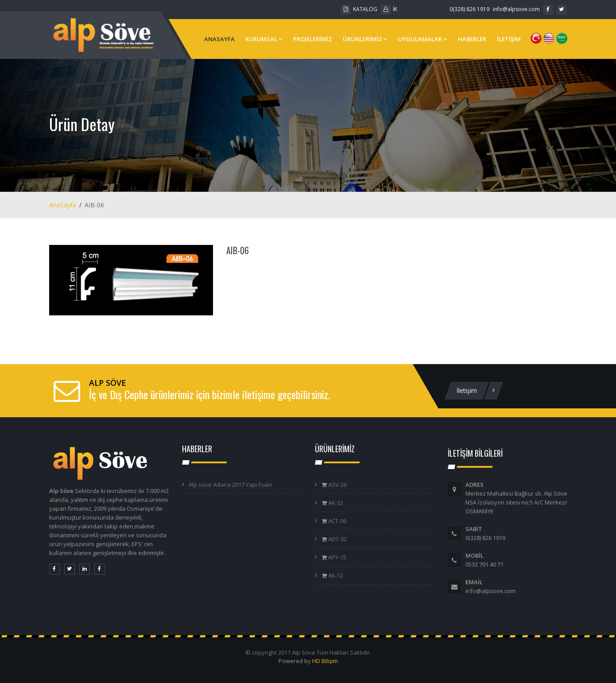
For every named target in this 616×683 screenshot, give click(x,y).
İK (389, 9)
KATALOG (359, 9)
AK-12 (335, 575)
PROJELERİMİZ (313, 39)
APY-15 (337, 557)
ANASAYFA (219, 39)
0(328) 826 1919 (469, 9)
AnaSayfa (63, 205)
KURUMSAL (264, 39)
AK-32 (335, 503)
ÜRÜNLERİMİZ (365, 39)
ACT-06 (337, 521)
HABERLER (472, 39)
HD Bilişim (325, 661)
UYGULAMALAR (423, 39)
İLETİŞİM (509, 39)
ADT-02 (337, 539)
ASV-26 (337, 485)
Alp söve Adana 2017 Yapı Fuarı (230, 485)
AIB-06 (238, 250)
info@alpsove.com (516, 9)
